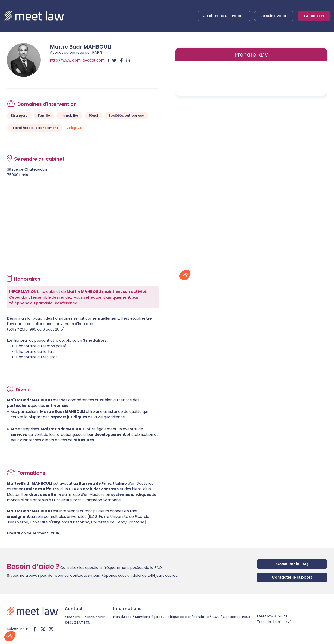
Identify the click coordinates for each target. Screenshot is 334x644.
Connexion (314, 16)
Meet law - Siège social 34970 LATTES (85, 620)
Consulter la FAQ (292, 564)
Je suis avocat (274, 16)
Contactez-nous (236, 617)
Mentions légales (149, 617)
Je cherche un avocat (224, 16)
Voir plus (74, 128)
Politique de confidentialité (187, 617)
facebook (35, 629)
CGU (216, 617)
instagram (51, 629)
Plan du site (122, 617)
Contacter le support (292, 577)
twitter (43, 629)
